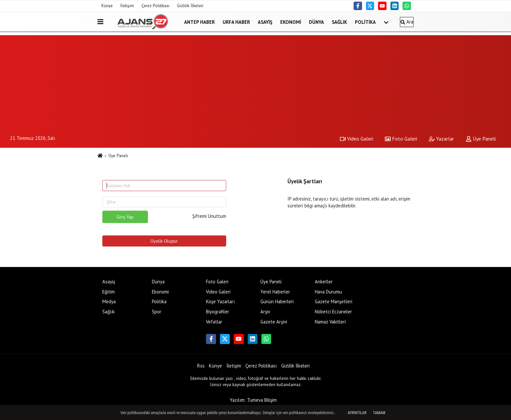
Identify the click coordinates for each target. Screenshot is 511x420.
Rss (201, 366)
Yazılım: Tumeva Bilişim (253, 400)
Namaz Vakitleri (330, 322)
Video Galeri (357, 139)
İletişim (127, 6)
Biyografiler (218, 312)
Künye (107, 6)
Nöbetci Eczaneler (333, 312)
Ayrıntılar (357, 413)
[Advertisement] (255, 81)
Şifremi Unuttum (209, 216)
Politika (365, 22)
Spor (157, 312)
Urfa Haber (236, 22)
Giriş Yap (125, 217)
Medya (109, 301)
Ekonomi (291, 22)
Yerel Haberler (275, 292)
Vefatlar (214, 322)
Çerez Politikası (155, 6)
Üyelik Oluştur (164, 241)
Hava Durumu (328, 292)
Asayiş (265, 22)
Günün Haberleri (277, 301)
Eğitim (109, 292)
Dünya (316, 22)
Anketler (324, 282)
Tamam (379, 413)
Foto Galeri (401, 139)
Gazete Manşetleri (334, 301)
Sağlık (339, 22)
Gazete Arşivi (274, 322)
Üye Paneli (481, 139)
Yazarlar (441, 139)
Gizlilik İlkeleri (190, 6)
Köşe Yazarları (220, 301)
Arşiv (265, 312)
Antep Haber (199, 22)
